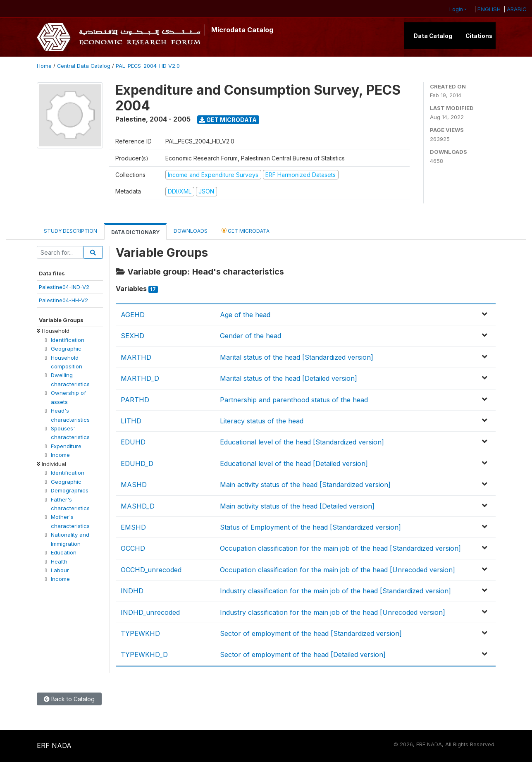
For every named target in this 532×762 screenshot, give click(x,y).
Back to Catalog (69, 699)
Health (59, 561)
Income (60, 455)
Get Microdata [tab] (246, 231)
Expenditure (66, 446)
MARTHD (136, 357)
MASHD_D (138, 506)
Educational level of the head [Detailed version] (294, 463)
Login (456, 9)
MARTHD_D (140, 378)
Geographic (66, 349)
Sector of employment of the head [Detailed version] (303, 655)
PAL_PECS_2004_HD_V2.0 (148, 66)
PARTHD (135, 400)
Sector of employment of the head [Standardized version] (311, 633)
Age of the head (245, 315)
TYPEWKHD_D (144, 655)
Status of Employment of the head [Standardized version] (310, 527)
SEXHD (132, 336)
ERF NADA (54, 745)
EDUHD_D (137, 463)
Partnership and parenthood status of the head (294, 400)
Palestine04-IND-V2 (64, 287)
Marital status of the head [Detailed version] (289, 378)
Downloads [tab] (191, 231)
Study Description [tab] (70, 231)
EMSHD (133, 527)
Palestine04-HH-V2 (63, 300)
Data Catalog (433, 36)
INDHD (132, 591)
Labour (60, 570)
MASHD (134, 485)
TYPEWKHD (140, 633)
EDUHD (133, 442)
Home (44, 66)
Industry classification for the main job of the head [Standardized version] (335, 591)
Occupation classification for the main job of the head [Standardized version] (340, 548)
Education (64, 552)
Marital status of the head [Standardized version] (297, 357)
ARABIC (517, 9)
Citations (479, 36)
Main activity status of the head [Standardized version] (305, 485)
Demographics (70, 490)
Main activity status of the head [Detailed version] (297, 506)
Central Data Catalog (84, 66)
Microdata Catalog (242, 30)
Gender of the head (250, 336)
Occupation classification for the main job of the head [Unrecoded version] (338, 570)
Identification (68, 340)
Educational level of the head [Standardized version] (302, 442)
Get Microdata (228, 120)
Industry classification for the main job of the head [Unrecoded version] (333, 612)
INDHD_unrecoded (150, 612)
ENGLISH (489, 9)
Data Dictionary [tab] (135, 232)
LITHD (131, 421)
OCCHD (133, 548)
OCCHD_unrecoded (151, 570)
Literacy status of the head (262, 421)
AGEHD (133, 315)
